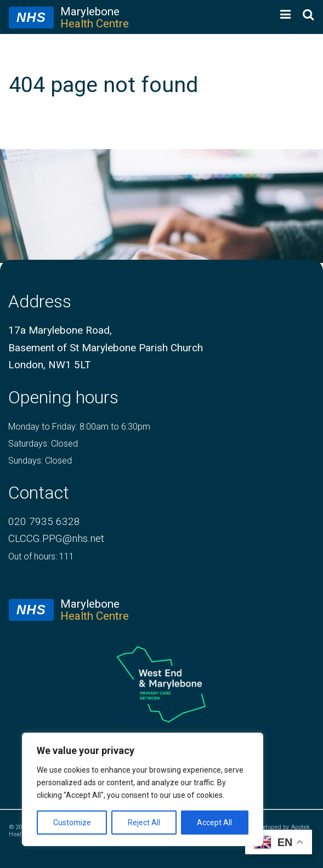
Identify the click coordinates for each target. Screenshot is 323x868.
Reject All (144, 823)
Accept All (214, 823)
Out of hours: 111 (41, 556)
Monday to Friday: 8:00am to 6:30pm (79, 427)
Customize (72, 823)
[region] (143, 789)
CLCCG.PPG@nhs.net (56, 538)
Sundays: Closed (40, 461)
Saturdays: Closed (43, 444)
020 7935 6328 (44, 521)
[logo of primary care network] (161, 684)
